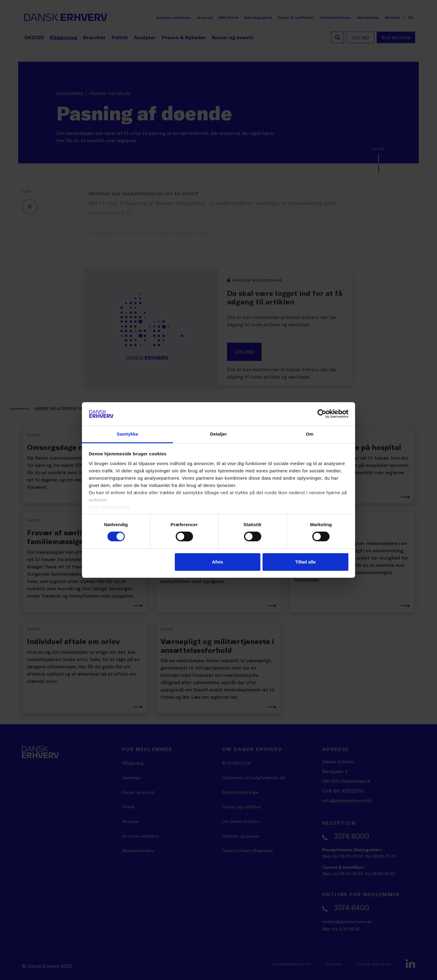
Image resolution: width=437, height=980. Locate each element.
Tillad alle (305, 562)
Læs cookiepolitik (109, 507)
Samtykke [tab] (128, 434)
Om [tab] (309, 434)
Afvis (217, 562)
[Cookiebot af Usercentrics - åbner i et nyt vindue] (322, 414)
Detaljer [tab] (218, 434)
